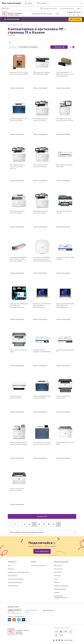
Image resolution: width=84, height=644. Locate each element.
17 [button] (53, 524)
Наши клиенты (12, 576)
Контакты (11, 569)
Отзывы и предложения (61, 586)
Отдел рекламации (60, 589)
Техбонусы (57, 576)
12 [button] (29, 524)
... (20, 524)
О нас (10, 566)
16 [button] (49, 524)
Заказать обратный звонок (31, 611)
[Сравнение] (74, 15)
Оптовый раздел (13, 586)
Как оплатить (58, 569)
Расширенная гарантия (38, 566)
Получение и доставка (67, 9)
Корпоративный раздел (15, 582)
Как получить (58, 572)
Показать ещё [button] (42, 516)
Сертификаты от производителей (18, 572)
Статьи (56, 579)
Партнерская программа (16, 579)
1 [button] (15, 524)
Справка (57, 593)
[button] (29, 3)
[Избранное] (69, 15)
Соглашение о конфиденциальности (61, 597)
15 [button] (44, 524)
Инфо (79, 9)
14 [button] (39, 524)
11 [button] (25, 524)
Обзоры (56, 582)
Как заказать (58, 566)
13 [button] (34, 524)
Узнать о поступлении (17, 88)
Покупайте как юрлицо (50, 9)
